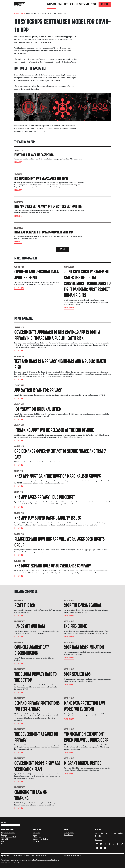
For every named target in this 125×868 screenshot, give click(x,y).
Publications (37, 837)
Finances (4, 835)
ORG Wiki (5, 839)
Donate (94, 4)
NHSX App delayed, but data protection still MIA (44, 232)
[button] (62, 249)
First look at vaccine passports (34, 155)
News (60, 4)
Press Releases (69, 835)
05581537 (15, 863)
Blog (66, 4)
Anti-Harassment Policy (9, 837)
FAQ (3, 843)
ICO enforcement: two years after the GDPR (41, 179)
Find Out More (19, 288)
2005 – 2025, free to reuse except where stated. (24, 856)
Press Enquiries (69, 833)
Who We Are (84, 4)
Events (35, 835)
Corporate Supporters (8, 833)
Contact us (99, 840)
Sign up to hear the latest (41, 839)
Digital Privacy (19, 600)
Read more (18, 162)
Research (74, 4)
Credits (43, 856)
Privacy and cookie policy (72, 855)
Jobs (3, 841)
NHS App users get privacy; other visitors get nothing (48, 207)
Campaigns (52, 4)
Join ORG (105, 4)
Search (4, 823)
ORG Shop (36, 841)
